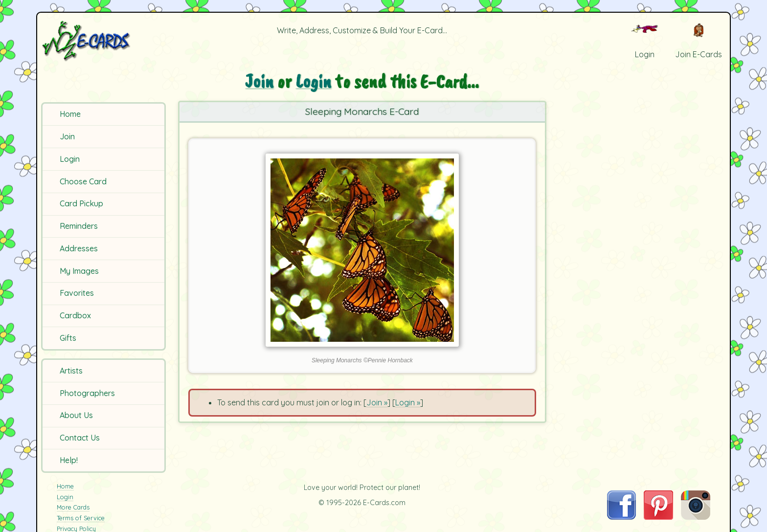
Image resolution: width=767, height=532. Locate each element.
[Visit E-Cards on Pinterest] (658, 517)
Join (67, 136)
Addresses (79, 248)
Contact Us (80, 438)
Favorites (77, 293)
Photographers (87, 393)
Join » (377, 402)
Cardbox (75, 315)
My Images (79, 271)
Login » (408, 402)
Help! (69, 460)
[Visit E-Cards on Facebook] (621, 517)
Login (70, 159)
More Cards (73, 507)
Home (70, 114)
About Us (76, 415)
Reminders (79, 226)
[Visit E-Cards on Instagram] (696, 517)
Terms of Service (81, 518)
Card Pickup (81, 203)
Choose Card (83, 181)
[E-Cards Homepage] (102, 41)
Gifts (68, 338)
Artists (71, 371)
